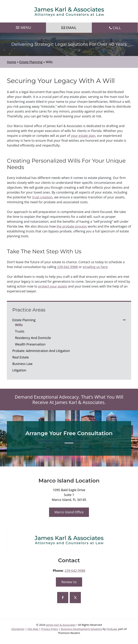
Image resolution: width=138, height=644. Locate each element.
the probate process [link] (72, 226)
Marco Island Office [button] (69, 512)
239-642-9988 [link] (67, 267)
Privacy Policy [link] (50, 629)
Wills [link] (19, 325)
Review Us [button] (69, 582)
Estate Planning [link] (24, 320)
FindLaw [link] (112, 629)
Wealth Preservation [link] (30, 344)
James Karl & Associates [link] (61, 625)
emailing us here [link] (95, 267)
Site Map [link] (33, 629)
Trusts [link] (20, 331)
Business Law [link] (22, 364)
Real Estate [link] (20, 357)
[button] (23, 27)
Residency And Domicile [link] (33, 338)
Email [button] (71, 28)
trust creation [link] (42, 197)
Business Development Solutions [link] (81, 629)
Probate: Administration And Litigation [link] (41, 351)
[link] (69, 11)
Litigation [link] (19, 370)
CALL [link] (117, 28)
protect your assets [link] (53, 286)
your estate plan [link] (83, 136)
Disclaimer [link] (18, 629)
